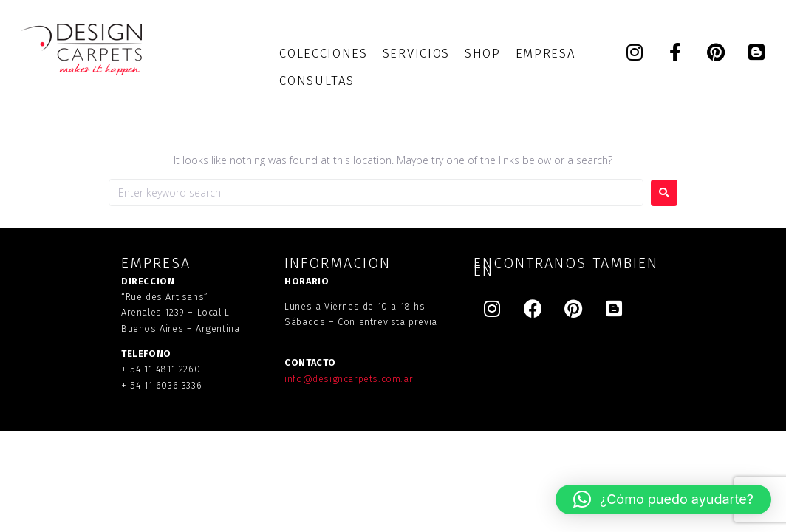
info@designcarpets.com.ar (349, 379)
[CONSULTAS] (317, 81)
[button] (663, 499)
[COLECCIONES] (323, 54)
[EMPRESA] (546, 54)
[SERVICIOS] (416, 54)
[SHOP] (483, 54)
